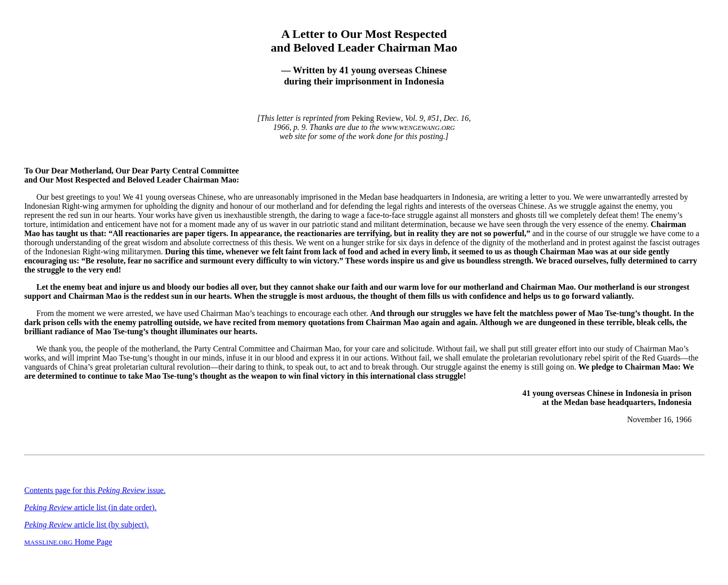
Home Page (68, 542)
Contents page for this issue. (95, 490)
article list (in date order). (90, 507)
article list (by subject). (86, 525)
